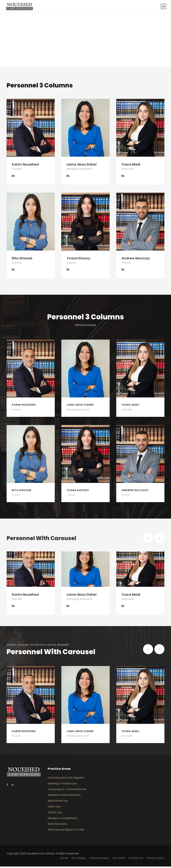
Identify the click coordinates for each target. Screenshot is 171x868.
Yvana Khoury (78, 260)
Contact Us (136, 860)
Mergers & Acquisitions (62, 820)
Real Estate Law (58, 802)
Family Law (55, 814)
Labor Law (54, 808)
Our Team (119, 860)
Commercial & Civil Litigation (66, 779)
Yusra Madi (131, 166)
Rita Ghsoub (22, 260)
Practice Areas (99, 860)
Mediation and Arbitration (64, 797)
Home (64, 860)
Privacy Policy (156, 860)
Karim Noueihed (25, 166)
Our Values (79, 860)
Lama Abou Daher (82, 166)
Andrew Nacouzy (136, 260)
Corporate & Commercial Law (67, 791)
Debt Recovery (57, 826)
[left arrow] (148, 540)
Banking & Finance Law (62, 785)
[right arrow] (159, 540)
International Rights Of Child (66, 831)
